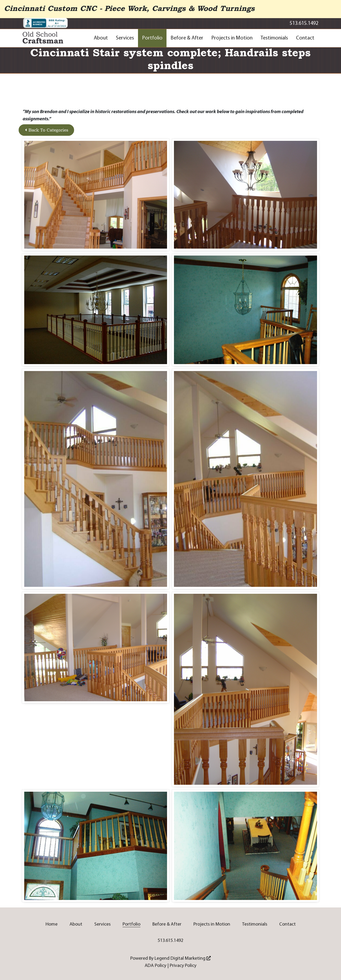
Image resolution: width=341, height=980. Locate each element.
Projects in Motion (232, 38)
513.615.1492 (304, 23)
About (101, 38)
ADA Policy (155, 966)
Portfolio (152, 38)
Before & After (187, 38)
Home (52, 924)
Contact (305, 38)
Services (125, 38)
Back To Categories (47, 130)
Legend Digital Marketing (183, 959)
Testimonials (274, 38)
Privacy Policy (183, 966)
